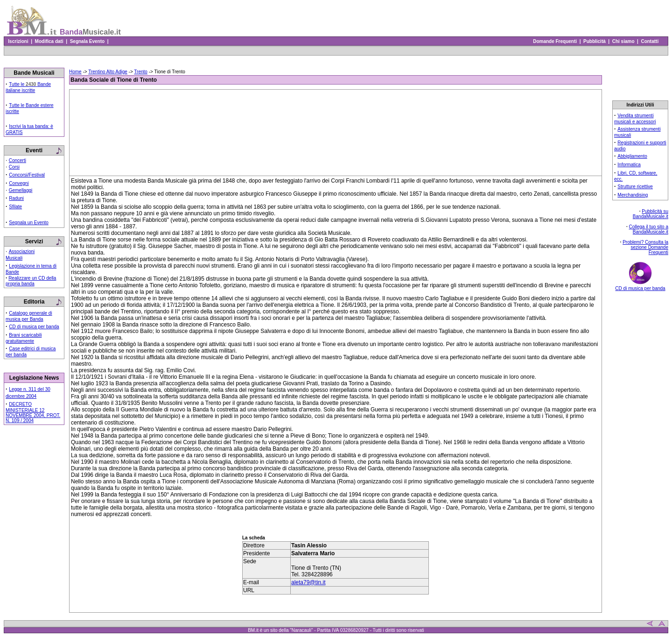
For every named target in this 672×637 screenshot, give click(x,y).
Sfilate (15, 207)
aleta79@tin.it (308, 582)
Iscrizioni (18, 41)
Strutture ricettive (635, 187)
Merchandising (633, 195)
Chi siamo (623, 41)
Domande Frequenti (555, 41)
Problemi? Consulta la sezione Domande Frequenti (645, 247)
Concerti (17, 160)
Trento (141, 72)
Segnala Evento (87, 41)
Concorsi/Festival (27, 175)
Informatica (629, 165)
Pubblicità (594, 41)
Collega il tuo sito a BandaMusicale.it (649, 229)
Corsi (14, 167)
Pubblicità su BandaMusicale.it (651, 214)
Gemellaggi (21, 190)
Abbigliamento (632, 156)
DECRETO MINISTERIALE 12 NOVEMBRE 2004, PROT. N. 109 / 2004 (33, 412)
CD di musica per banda (34, 327)
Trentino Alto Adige (108, 72)
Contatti (650, 41)
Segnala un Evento (29, 223)
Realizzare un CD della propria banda (31, 281)
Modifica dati (49, 41)
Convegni (19, 183)
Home (75, 72)
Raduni (16, 198)
